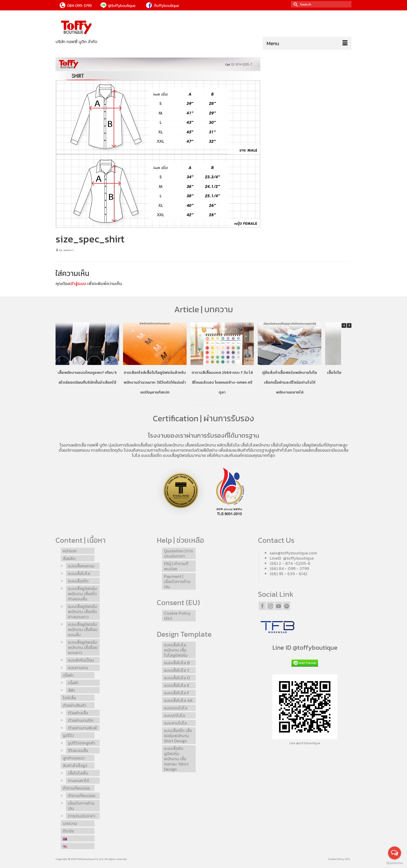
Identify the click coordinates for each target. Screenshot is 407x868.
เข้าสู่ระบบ (78, 283)
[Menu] (307, 43)
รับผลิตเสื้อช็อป (139, 445)
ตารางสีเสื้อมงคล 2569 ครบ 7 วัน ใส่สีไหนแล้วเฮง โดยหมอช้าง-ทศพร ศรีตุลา (222, 382)
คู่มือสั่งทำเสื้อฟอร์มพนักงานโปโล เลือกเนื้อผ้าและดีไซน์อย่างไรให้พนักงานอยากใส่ (290, 382)
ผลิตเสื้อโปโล (228, 445)
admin (68, 250)
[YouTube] (279, 606)
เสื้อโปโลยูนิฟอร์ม (286, 445)
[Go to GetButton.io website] (395, 863)
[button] (349, 325)
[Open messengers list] (395, 853)
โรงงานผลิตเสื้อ (73, 445)
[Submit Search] (295, 4)
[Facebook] (262, 606)
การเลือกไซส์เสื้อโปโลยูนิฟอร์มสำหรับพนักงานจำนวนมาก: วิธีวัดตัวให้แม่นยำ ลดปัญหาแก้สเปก (155, 382)
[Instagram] (270, 606)
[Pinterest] (287, 606)
